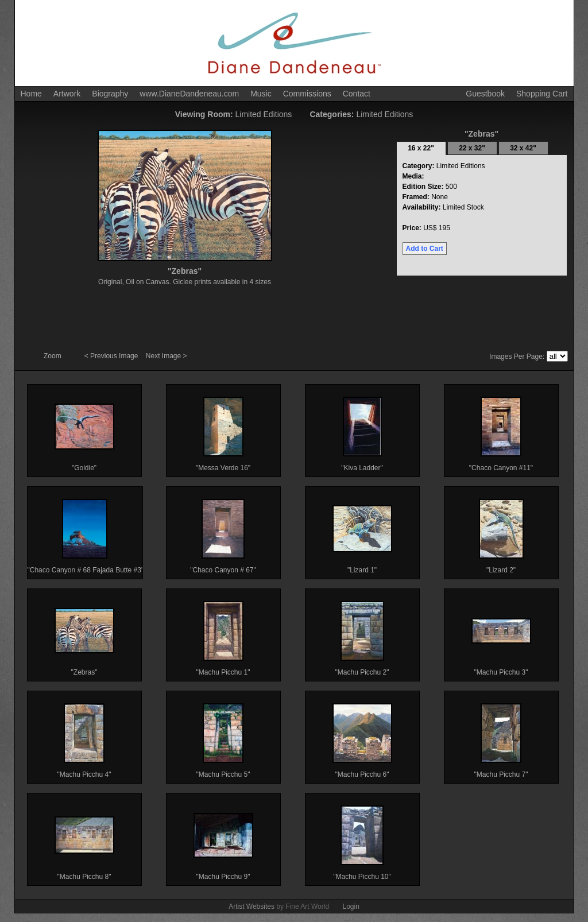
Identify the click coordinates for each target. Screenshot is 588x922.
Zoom (53, 356)
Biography (110, 94)
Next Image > (167, 356)
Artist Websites (252, 906)
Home (31, 94)
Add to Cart (425, 249)
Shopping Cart (542, 94)
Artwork (67, 94)
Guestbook (485, 94)
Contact (357, 94)
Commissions (307, 94)
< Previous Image (112, 356)
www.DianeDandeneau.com (189, 94)
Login (351, 906)
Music (261, 94)
